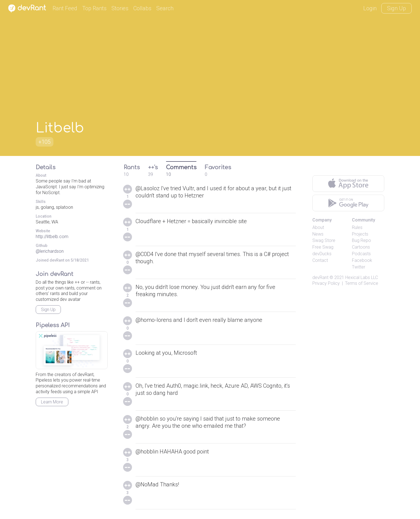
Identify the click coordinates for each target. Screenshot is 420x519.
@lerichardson (50, 251)
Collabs (142, 8)
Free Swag (323, 247)
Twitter (359, 267)
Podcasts (361, 254)
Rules (357, 227)
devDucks (322, 254)
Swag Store (324, 240)
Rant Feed (65, 8)
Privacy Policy (326, 283)
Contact (320, 260)
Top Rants (94, 8)
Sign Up (396, 8)
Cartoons (361, 247)
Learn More (52, 402)
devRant (320, 277)
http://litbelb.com (52, 237)
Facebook (362, 260)
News (318, 234)
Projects (360, 234)
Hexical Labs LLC (362, 277)
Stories (120, 8)
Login (370, 8)
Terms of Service (362, 283)
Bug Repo (361, 240)
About (318, 227)
